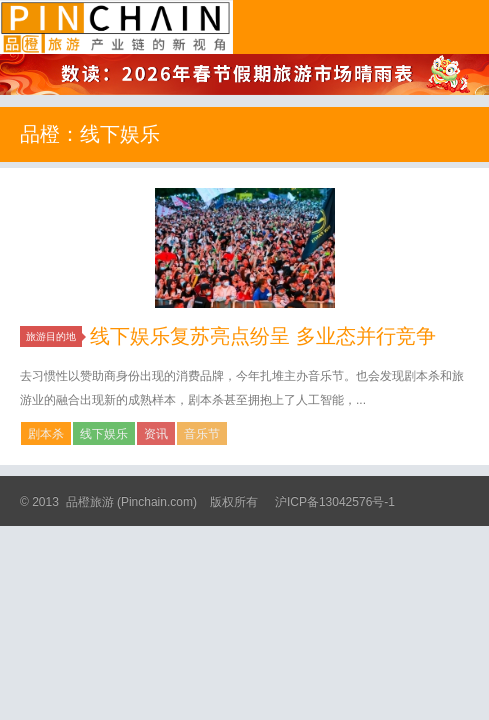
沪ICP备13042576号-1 (335, 502)
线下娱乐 (104, 434)
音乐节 (202, 434)
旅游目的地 (54, 336)
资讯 (156, 434)
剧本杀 (46, 434)
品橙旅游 (116, 27)
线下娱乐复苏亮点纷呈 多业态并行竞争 (263, 336)
